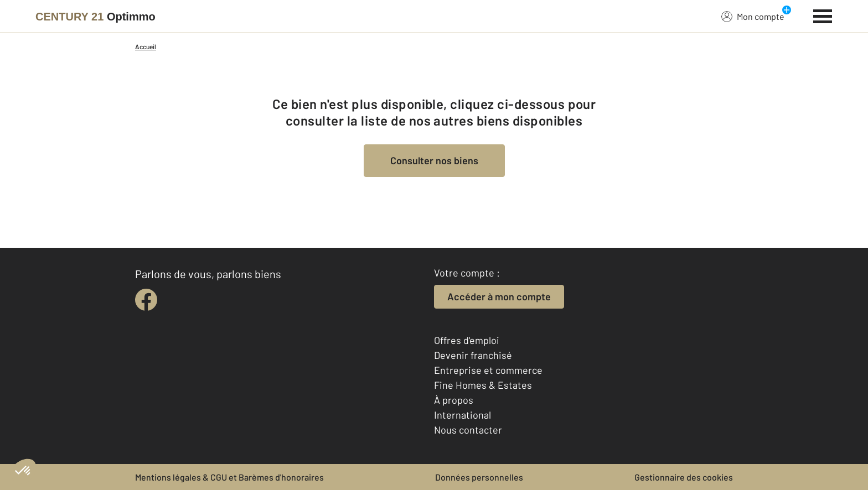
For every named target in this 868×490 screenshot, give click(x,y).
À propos (454, 400)
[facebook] (146, 300)
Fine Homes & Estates (483, 385)
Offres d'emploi (467, 340)
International (463, 415)
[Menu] (823, 15)
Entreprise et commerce (488, 370)
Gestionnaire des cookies (684, 477)
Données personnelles (479, 477)
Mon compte (753, 16)
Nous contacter (468, 430)
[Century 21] (95, 17)
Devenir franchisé (473, 355)
